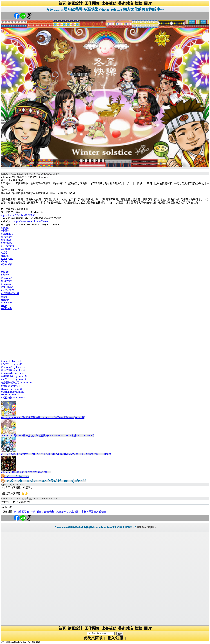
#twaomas (6, 240)
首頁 (62, 3)
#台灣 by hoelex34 (10, 386)
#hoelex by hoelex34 (11, 361)
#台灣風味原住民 (10, 249)
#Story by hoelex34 (10, 395)
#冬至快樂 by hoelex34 (13, 398)
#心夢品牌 (6, 237)
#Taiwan (5, 256)
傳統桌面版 (93, 638)
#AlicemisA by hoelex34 (13, 367)
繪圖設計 (75, 3)
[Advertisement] (105, 333)
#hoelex (5, 228)
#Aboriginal (7, 258)
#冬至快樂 (6, 264)
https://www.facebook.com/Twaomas (32, 221)
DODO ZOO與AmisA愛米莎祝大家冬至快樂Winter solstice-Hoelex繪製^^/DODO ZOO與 (47, 436)
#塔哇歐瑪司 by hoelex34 (14, 376)
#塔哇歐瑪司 (7, 243)
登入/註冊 (115, 638)
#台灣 (4, 253)
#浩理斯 (5, 231)
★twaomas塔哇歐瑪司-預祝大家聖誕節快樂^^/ (26, 472)
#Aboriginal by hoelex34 (13, 392)
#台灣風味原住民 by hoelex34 (16, 383)
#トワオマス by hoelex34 (14, 379)
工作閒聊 (92, 3)
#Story (4, 261)
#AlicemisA (7, 234)
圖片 (148, 3)
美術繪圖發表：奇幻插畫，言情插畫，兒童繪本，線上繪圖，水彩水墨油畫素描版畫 (60, 512)
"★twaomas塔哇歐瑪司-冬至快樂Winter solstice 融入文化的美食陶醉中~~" (95, 527)
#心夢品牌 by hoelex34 (13, 370)
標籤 (139, 3)
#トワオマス (7, 246)
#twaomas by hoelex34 (12, 373)
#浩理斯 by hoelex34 (11, 364)
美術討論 (125, 3)
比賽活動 (109, 3)
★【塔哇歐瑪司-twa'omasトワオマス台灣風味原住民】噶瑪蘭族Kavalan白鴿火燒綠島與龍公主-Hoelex (56, 454)
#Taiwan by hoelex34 (11, 389)
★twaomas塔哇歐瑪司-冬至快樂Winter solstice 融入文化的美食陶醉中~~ (105, 9)
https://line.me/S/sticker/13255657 (18, 215)
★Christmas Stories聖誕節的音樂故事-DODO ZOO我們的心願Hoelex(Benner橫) (43, 417)
